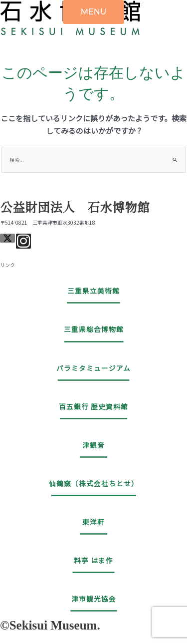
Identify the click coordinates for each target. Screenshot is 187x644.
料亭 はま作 (93, 560)
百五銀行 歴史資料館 (93, 406)
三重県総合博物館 (94, 329)
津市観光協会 (94, 599)
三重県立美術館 (93, 291)
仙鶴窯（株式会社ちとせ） (94, 483)
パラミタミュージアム (93, 368)
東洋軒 (93, 522)
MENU (94, 12)
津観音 (93, 445)
